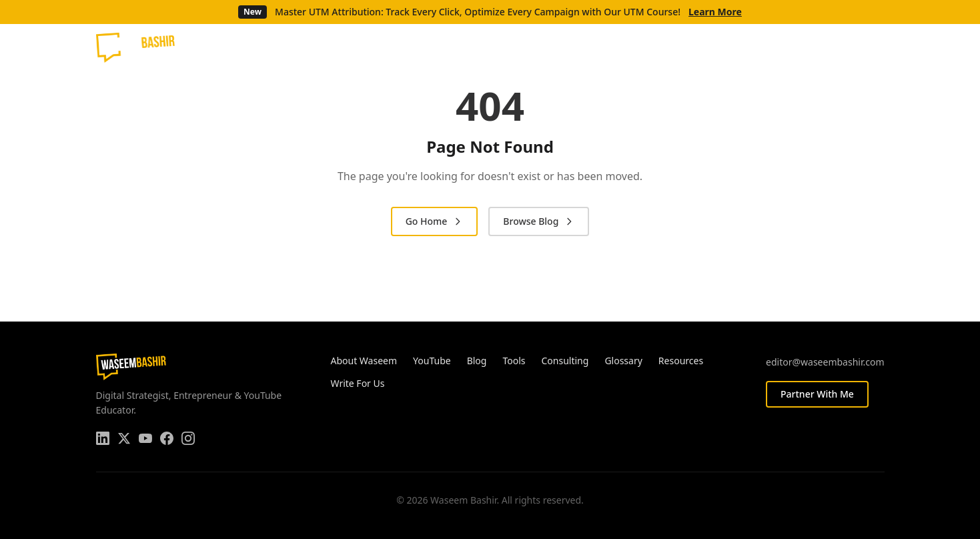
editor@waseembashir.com (825, 362)
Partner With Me (817, 394)
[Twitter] (813, 47)
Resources (681, 361)
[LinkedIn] (792, 47)
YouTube (432, 361)
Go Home (435, 221)
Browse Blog (539, 221)
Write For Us (358, 383)
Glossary (623, 361)
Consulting (565, 361)
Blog (477, 361)
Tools (514, 361)
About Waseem (364, 361)
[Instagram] (877, 47)
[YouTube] (835, 47)
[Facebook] (856, 47)
